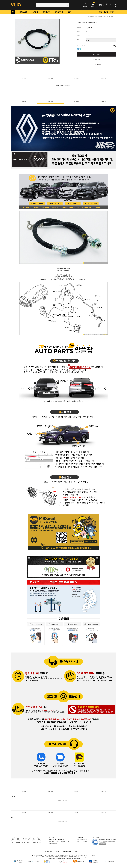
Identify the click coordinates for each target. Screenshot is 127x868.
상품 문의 (103, 78)
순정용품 (35, 12)
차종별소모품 (23, 12)
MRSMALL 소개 (48, 851)
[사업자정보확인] (71, 855)
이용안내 (57, 851)
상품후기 (34, 840)
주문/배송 (39, 840)
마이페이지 (85, 5)
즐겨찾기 (18, 840)
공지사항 (23, 840)
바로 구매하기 (97, 54)
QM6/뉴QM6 (94, 16)
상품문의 (29, 840)
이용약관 (77, 851)
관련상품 (24, 78)
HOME (89, 16)
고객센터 (113, 12)
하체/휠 (100, 16)
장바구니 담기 (97, 59)
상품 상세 (50, 78)
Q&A (69, 12)
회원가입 (106, 12)
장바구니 (93, 5)
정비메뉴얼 (46, 12)
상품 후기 (77, 78)
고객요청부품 (59, 12)
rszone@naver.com (87, 857)
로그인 (100, 12)
